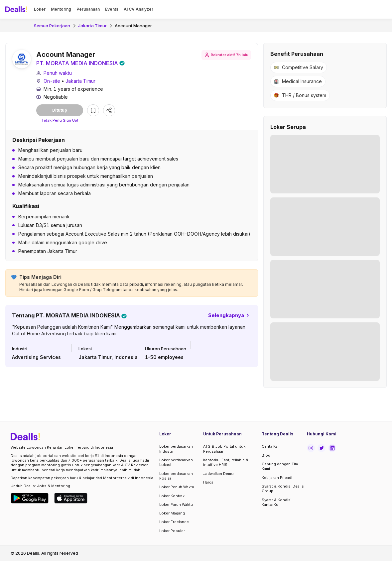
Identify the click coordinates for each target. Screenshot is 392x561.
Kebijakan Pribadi (277, 478)
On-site (52, 81)
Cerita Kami (272, 446)
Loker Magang (172, 513)
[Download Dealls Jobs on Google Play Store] (30, 498)
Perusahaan (88, 9)
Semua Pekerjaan (52, 26)
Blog (266, 455)
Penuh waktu (58, 73)
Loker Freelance (174, 522)
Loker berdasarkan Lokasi (176, 462)
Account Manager (133, 26)
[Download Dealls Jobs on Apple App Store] (71, 498)
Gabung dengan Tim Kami (280, 466)
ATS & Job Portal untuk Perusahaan (224, 449)
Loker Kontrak (172, 496)
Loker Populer (172, 531)
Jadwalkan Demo (218, 474)
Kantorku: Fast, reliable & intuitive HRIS (226, 462)
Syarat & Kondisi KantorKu (277, 502)
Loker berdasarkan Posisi (176, 476)
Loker (40, 9)
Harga (208, 482)
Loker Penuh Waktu (177, 487)
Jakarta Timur (92, 26)
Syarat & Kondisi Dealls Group (283, 489)
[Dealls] (17, 9)
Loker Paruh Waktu (176, 505)
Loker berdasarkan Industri (176, 449)
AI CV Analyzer (138, 9)
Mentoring (61, 9)
